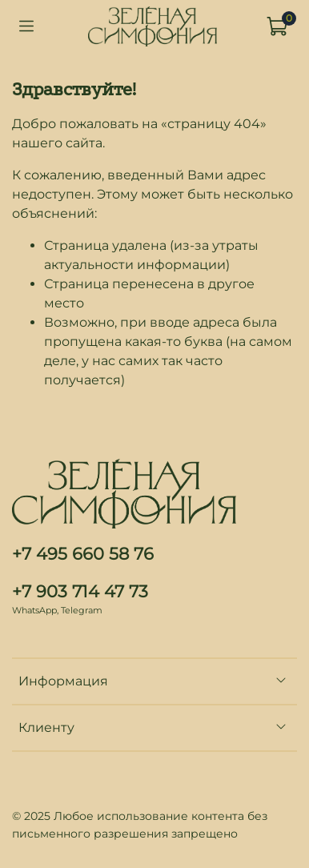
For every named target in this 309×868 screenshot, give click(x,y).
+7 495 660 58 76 (83, 554)
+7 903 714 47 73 (80, 591)
